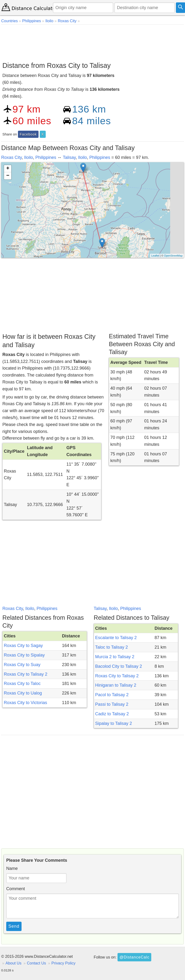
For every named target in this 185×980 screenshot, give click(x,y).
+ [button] (8, 169)
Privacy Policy (64, 963)
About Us (14, 963)
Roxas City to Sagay (23, 646)
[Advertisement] (92, 41)
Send (14, 926)
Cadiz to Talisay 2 (112, 714)
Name (12, 868)
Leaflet (155, 256)
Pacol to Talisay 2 (112, 695)
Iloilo (29, 157)
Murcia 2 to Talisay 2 (115, 657)
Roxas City (11, 157)
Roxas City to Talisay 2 (26, 674)
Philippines (46, 157)
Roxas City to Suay (22, 665)
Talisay (69, 157)
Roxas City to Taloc (22, 684)
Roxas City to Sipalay (24, 655)
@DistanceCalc (134, 957)
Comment (16, 889)
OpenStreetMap (173, 256)
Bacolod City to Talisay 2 (119, 666)
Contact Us (36, 963)
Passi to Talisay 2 (112, 704)
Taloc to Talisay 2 (112, 647)
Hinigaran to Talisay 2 (116, 685)
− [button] (8, 176)
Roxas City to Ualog (23, 693)
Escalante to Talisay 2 (116, 638)
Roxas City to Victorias (25, 703)
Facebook (28, 134)
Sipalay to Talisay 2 (114, 723)
